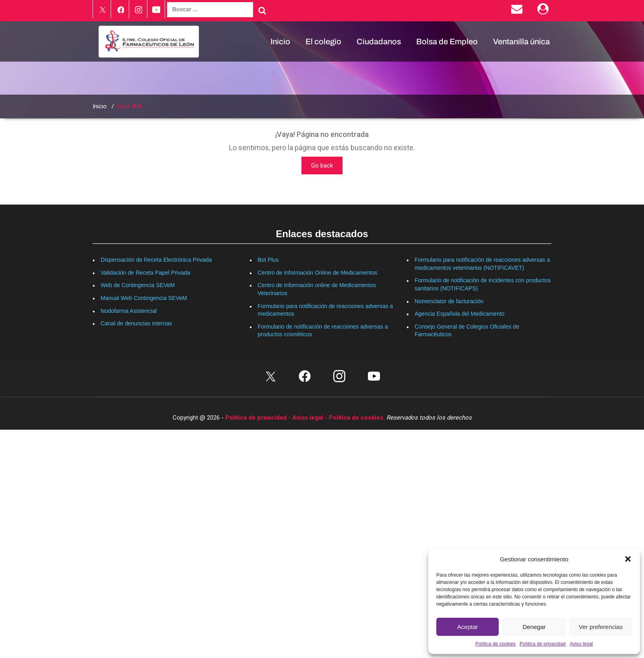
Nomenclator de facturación (449, 301)
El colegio (323, 41)
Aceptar (468, 627)
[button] (628, 559)
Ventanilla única (521, 41)
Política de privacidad (543, 644)
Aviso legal (581, 644)
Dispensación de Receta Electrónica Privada (156, 260)
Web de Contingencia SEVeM (138, 285)
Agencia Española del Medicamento (459, 314)
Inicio (280, 41)
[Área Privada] (544, 11)
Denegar (534, 627)
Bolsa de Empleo (447, 41)
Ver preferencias (601, 627)
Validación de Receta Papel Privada (145, 273)
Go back (322, 166)
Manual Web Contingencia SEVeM (144, 298)
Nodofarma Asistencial (129, 311)
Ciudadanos (379, 41)
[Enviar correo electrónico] (518, 11)
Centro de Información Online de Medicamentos (317, 273)
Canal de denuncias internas (136, 323)
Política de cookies (495, 644)
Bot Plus (268, 260)
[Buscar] (262, 10)
